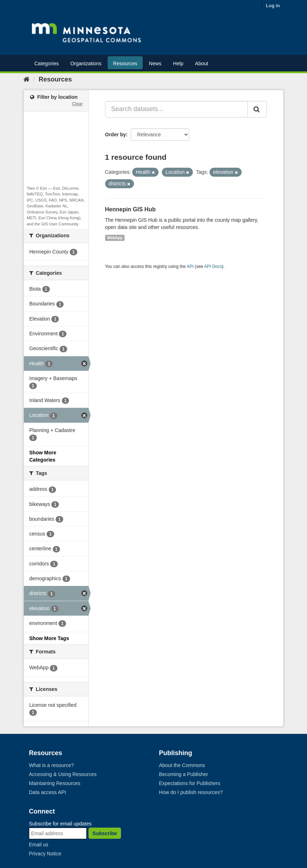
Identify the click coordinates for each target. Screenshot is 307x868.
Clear (77, 104)
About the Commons (182, 765)
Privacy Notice (45, 854)
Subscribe (105, 833)
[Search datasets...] (177, 109)
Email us (39, 845)
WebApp (115, 238)
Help (178, 63)
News (155, 63)
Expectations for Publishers (190, 783)
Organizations (86, 63)
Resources (125, 63)
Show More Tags (49, 638)
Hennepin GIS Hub (130, 209)
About (202, 63)
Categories (47, 63)
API (190, 266)
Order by (116, 135)
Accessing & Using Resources (63, 774)
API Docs (213, 266)
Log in (273, 6)
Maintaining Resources (55, 783)
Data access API (47, 792)
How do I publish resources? (191, 792)
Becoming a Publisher (183, 774)
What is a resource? (51, 765)
